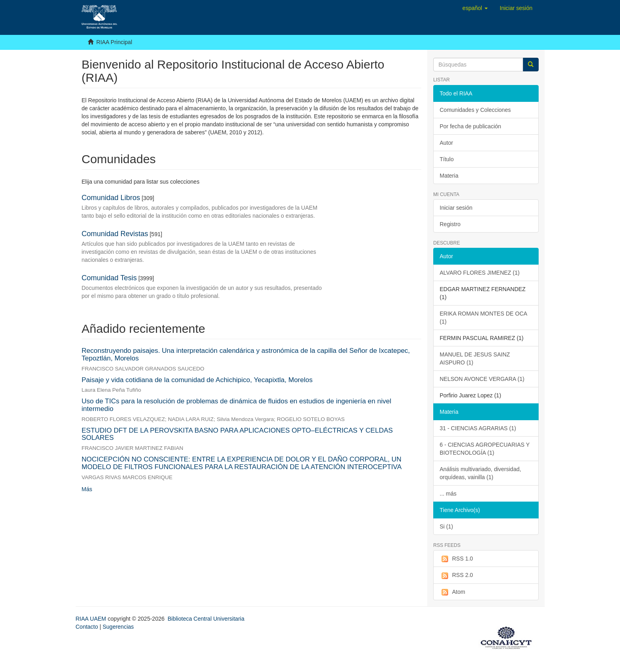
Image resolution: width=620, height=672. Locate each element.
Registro (450, 224)
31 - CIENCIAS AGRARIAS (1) (478, 428)
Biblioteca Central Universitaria (206, 619)
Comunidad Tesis (109, 278)
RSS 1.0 (456, 559)
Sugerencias (118, 627)
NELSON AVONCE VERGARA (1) (482, 379)
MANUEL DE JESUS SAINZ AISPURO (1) (475, 358)
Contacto (87, 627)
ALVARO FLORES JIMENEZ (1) (480, 273)
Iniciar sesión (456, 208)
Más (87, 489)
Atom (452, 592)
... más (448, 494)
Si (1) (446, 526)
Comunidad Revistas (115, 234)
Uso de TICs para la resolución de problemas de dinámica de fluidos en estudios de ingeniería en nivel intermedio (237, 405)
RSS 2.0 (456, 575)
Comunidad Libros (111, 198)
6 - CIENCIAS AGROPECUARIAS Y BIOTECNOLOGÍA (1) (485, 449)
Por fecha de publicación (470, 126)
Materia (449, 176)
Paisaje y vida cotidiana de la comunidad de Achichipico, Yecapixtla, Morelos (197, 380)
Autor (446, 143)
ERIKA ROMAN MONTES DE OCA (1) (484, 318)
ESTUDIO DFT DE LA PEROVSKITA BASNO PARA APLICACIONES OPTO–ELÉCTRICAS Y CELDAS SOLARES (237, 434)
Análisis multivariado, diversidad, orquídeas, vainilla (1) (480, 473)
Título (447, 159)
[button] (475, 8)
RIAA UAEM (92, 619)
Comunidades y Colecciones (475, 110)
